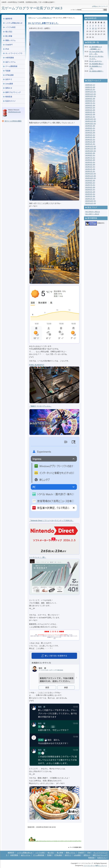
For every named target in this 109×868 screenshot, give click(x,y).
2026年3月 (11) (90, 85)
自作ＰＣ (9, 79)
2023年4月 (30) (90, 164)
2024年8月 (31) (90, 128)
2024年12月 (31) (91, 119)
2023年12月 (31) (91, 146)
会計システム (10, 62)
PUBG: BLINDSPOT (37, 365)
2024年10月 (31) (91, 124)
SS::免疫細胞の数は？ (96, 64)
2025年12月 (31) (91, 92)
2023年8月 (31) (90, 155)
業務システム (10, 40)
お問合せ (95, 6)
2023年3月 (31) (90, 167)
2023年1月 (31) (90, 171)
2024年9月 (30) (90, 126)
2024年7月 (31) (90, 130)
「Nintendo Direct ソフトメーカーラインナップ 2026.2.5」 (51, 520)
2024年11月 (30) (91, 121)
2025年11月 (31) (91, 94)
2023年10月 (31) (91, 151)
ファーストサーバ (89, 866)
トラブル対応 (10, 27)
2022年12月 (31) (91, 174)
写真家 (8, 71)
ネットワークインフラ (14, 53)
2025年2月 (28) (90, 114)
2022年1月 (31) (90, 199)
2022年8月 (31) (90, 183)
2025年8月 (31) (90, 101)
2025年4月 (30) (90, 110)
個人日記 (9, 32)
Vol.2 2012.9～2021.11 (93, 212)
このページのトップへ (75, 847)
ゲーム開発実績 (11, 66)
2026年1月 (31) (90, 89)
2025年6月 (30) (90, 105)
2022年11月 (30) (91, 176)
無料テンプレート (101, 866)
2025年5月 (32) (90, 108)
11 (96, 28)
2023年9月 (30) (90, 153)
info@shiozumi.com (14, 112)
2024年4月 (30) (90, 137)
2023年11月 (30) (91, 149)
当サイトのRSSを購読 (13, 121)
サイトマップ (103, 6)
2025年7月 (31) (90, 103)
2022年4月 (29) (90, 192)
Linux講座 (9, 84)
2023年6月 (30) (90, 160)
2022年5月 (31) (90, 189)
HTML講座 (9, 75)
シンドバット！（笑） (38, 557)
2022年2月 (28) (90, 196)
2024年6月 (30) (90, 133)
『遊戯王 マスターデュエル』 (40, 406)
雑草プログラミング (13, 92)
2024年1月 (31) (90, 144)
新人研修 (9, 36)
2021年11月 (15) (91, 203)
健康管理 (9, 19)
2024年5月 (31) (90, 135)
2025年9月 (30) (90, 99)
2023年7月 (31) (90, 158)
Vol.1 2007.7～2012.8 (92, 214)
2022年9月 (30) (90, 180)
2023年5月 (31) (90, 162)
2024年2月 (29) (90, 142)
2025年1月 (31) (90, 117)
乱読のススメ (10, 101)
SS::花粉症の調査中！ (96, 71)
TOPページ (32, 18)
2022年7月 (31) (90, 185)
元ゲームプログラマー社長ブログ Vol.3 (32, 8)
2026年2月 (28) (90, 87)
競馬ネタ (9, 88)
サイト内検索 (77, 10)
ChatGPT (9, 45)
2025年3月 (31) (90, 112)
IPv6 (7, 49)
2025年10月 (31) (91, 96)
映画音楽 (9, 97)
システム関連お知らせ (44, 18)
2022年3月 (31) (90, 194)
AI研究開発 (10, 58)
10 (93, 28)
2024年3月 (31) (90, 139)
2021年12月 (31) (91, 201)
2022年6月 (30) (90, 187)
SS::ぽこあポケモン (96, 61)
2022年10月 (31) (91, 178)
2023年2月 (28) (90, 169)
